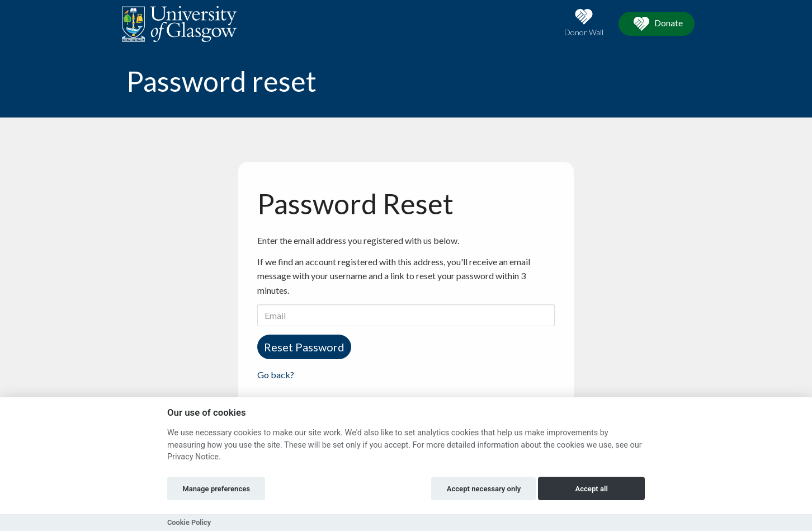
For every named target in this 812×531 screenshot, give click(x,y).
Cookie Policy (189, 522)
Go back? (276, 375)
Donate (657, 24)
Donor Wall (584, 23)
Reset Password (304, 347)
